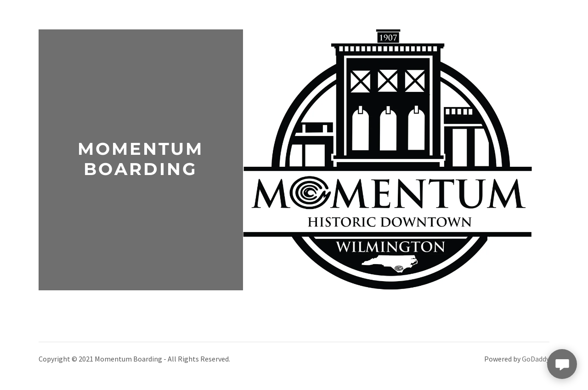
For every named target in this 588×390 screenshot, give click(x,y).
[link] (141, 172)
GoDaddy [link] (536, 359)
